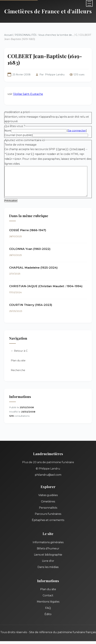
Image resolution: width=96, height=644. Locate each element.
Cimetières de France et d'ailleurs (48, 11)
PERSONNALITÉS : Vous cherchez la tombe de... (44, 35)
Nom (8, 124)
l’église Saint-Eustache (28, 87)
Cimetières (48, 495)
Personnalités (48, 502)
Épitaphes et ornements (48, 514)
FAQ (48, 602)
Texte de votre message (20, 138)
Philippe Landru (55, 68)
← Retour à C (19, 345)
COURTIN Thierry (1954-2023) (31, 299)
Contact (48, 590)
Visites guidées (48, 489)
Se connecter (77, 124)
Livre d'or (48, 555)
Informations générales (48, 536)
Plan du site (18, 354)
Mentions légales (48, 596)
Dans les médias (48, 561)
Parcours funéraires (48, 508)
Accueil (8, 35)
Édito (48, 608)
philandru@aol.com (48, 469)
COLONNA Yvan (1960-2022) (30, 243)
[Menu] (89, 3)
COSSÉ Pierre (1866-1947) (28, 224)
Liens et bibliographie (48, 549)
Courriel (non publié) (18, 129)
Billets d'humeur (48, 542)
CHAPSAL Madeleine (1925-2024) (33, 262)
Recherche (18, 364)
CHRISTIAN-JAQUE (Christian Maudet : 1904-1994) (46, 280)
